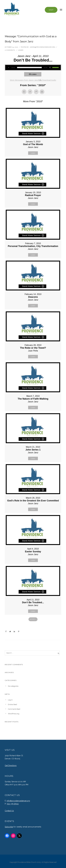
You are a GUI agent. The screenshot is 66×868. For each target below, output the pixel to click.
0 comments (10, 50)
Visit (51, 10)
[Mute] (50, 68)
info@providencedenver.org (18, 801)
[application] (33, 68)
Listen (34, 74)
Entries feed (12, 704)
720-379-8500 (13, 804)
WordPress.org (14, 714)
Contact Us (9, 811)
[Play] (9, 68)
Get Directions (11, 766)
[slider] (29, 68)
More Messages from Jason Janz (24, 80)
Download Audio (49, 80)
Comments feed (14, 709)
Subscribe (9, 827)
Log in (10, 700)
